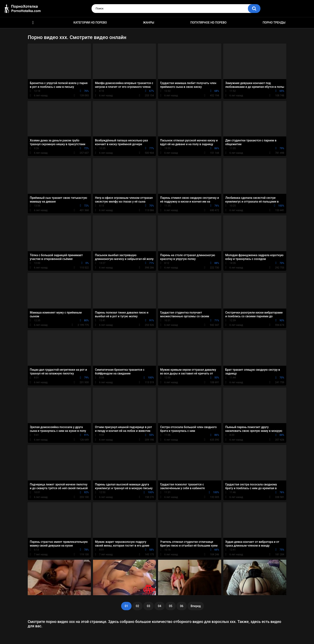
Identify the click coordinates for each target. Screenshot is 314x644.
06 (182, 606)
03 (148, 606)
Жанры (149, 23)
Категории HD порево (90, 23)
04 (160, 606)
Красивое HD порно (33, 23)
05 (171, 606)
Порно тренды (274, 23)
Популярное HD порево (208, 23)
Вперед (196, 606)
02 (137, 606)
